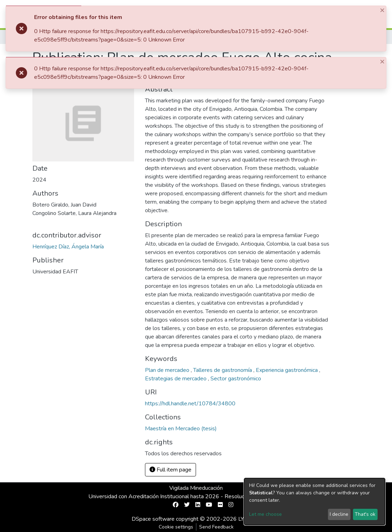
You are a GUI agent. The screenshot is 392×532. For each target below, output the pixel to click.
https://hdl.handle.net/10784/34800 (190, 404)
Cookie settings (176, 527)
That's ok (365, 514)
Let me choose (265, 514)
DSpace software (153, 519)
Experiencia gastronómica (287, 370)
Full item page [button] (170, 470)
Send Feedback (216, 527)
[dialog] (315, 502)
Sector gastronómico (236, 379)
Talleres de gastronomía (223, 370)
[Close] (383, 10)
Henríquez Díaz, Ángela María (68, 247)
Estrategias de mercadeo (176, 379)
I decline (339, 514)
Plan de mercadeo (168, 370)
